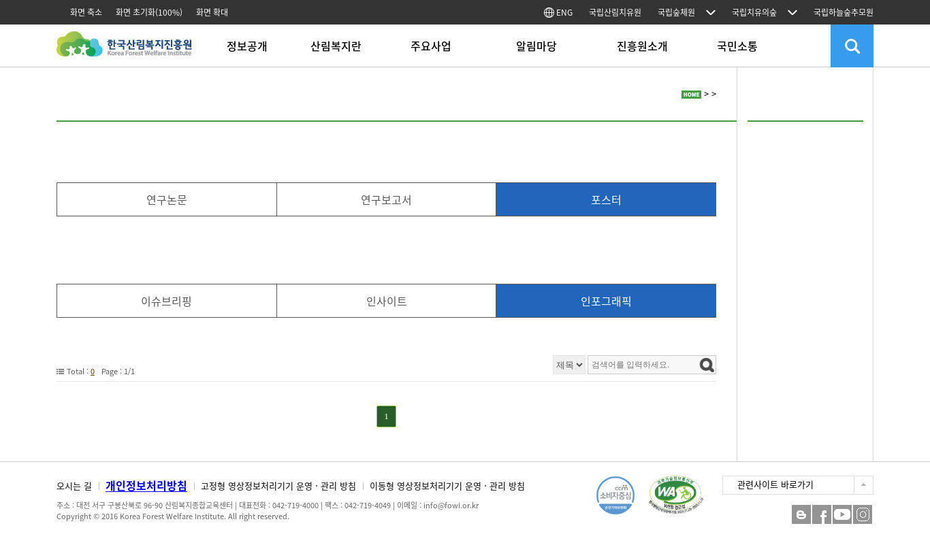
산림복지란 (336, 46)
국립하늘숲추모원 (844, 12)
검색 (852, 46)
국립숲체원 (676, 12)
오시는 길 (74, 485)
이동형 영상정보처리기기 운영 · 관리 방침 (447, 485)
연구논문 (167, 199)
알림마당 (536, 46)
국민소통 (737, 46)
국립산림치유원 (615, 12)
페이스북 (822, 514)
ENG (558, 12)
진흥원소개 (642, 46)
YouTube (842, 514)
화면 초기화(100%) (149, 12)
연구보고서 (386, 199)
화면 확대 (212, 12)
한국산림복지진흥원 (124, 51)
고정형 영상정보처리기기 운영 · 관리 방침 (278, 485)
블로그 (801, 514)
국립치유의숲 (754, 12)
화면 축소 (86, 12)
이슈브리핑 (166, 301)
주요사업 (431, 46)
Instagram (863, 514)
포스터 (606, 199)
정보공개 (247, 46)
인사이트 (387, 301)
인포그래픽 (606, 301)
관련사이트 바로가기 (775, 484)
